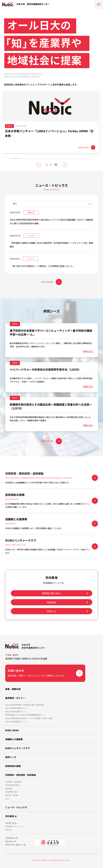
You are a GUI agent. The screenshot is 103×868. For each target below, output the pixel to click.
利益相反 (52, 602)
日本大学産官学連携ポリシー (17, 708)
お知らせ (52, 611)
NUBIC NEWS (12, 730)
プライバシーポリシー (14, 845)
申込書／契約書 (11, 795)
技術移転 (9, 789)
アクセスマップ (11, 838)
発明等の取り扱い (51, 593)
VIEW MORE (51, 282)
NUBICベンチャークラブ (17, 748)
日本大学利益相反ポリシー (16, 722)
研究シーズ (11, 757)
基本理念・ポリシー (15, 698)
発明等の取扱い (11, 823)
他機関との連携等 (14, 739)
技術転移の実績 (13, 766)
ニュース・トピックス (16, 807)
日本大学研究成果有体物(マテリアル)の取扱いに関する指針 (29, 718)
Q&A (7, 799)
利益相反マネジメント (14, 826)
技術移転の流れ (11, 792)
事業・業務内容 (13, 689)
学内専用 (10, 816)
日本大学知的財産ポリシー (16, 712)
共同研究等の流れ (12, 785)
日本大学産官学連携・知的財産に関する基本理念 (25, 705)
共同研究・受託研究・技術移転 (21, 775)
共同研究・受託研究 (13, 782)
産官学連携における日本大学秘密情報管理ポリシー (26, 715)
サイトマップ (11, 841)
